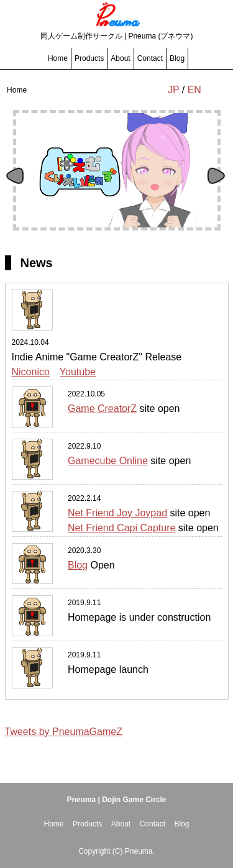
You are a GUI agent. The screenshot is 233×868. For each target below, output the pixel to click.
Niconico (31, 372)
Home (58, 58)
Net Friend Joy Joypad (117, 513)
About (120, 58)
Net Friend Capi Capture (121, 528)
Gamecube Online (108, 461)
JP (173, 90)
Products (89, 58)
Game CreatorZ (102, 409)
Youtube (78, 372)
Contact (150, 58)
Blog (177, 58)
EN (194, 90)
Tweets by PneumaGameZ (64, 732)
